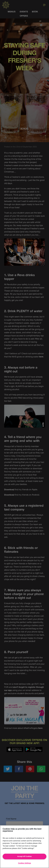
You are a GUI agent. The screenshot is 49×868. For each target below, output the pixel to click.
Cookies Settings (24, 863)
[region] (24, 847)
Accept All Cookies (25, 856)
